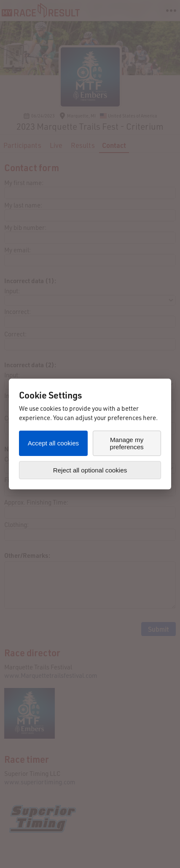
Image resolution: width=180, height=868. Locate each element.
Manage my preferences (126, 443)
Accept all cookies (54, 443)
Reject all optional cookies (90, 470)
